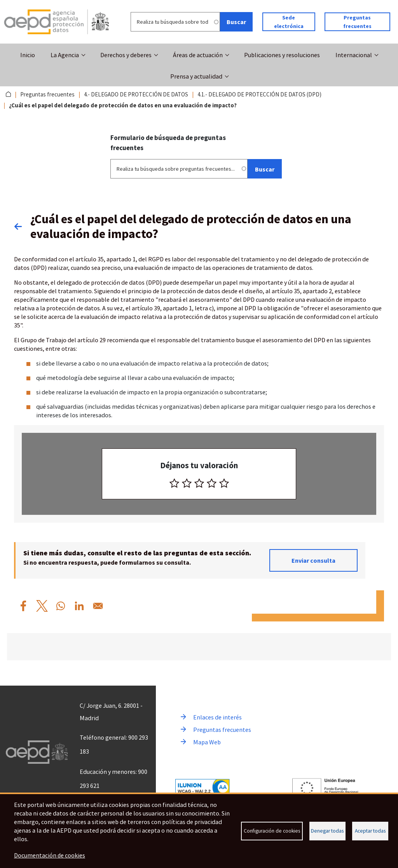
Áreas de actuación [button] (198, 55)
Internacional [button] (354, 55)
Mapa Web (207, 742)
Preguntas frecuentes (357, 22)
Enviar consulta (313, 560)
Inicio (28, 55)
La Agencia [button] (65, 55)
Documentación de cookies (50, 856)
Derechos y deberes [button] (126, 55)
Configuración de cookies (272, 831)
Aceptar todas (370, 831)
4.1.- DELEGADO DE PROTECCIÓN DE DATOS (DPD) (259, 94)
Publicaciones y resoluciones (282, 55)
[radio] (174, 483)
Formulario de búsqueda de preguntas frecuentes (168, 143)
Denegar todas (327, 831)
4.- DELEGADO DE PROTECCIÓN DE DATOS (136, 94)
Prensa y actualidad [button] (196, 76)
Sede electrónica (289, 22)
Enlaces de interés (217, 717)
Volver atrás (22, 226)
